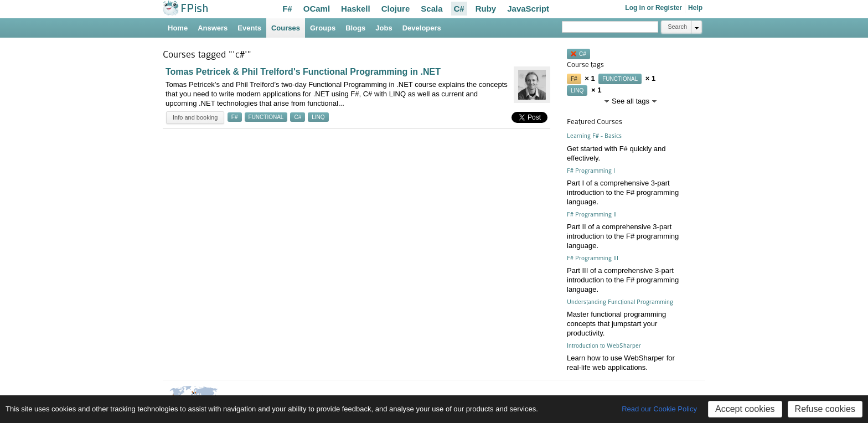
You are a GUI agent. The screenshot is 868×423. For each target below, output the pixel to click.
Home (178, 28)
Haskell (356, 9)
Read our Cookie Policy (659, 409)
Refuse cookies (825, 409)
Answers (213, 28)
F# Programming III (593, 258)
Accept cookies (745, 409)
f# (235, 117)
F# (287, 9)
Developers (422, 28)
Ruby (486, 9)
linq (318, 117)
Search (677, 27)
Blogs (355, 28)
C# (459, 9)
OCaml (317, 9)
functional (266, 117)
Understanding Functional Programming (620, 302)
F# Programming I (591, 171)
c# (298, 117)
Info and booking (195, 117)
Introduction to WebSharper (604, 346)
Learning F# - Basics (594, 136)
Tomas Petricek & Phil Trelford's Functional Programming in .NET (303, 72)
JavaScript (528, 9)
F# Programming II (592, 215)
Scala (432, 9)
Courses (286, 28)
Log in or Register (653, 8)
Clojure (396, 9)
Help (695, 8)
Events (249, 28)
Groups (323, 28)
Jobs (384, 28)
